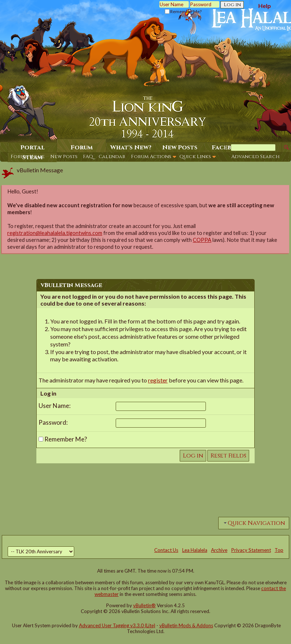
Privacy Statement (251, 550)
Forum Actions (151, 157)
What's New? (131, 148)
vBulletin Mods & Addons (186, 625)
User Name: (55, 406)
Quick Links (195, 157)
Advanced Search (256, 157)
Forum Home (28, 157)
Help (265, 6)
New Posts (64, 157)
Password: (53, 422)
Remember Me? (183, 11)
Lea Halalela (195, 550)
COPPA (202, 240)
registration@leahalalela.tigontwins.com (55, 233)
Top (279, 550)
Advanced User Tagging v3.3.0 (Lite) (117, 625)
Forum (82, 148)
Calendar (112, 157)
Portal (33, 148)
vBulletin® (144, 605)
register (158, 380)
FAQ (88, 157)
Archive (219, 550)
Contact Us (166, 550)
